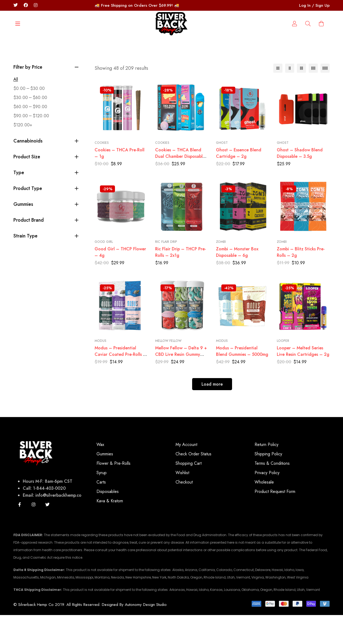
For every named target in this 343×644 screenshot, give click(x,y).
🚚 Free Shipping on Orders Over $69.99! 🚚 (137, 5)
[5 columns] (325, 97)
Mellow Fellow (168, 370)
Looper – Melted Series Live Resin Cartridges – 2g (303, 380)
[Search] (25, 58)
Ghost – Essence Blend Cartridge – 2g (239, 182)
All (16, 108)
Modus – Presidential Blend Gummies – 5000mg (242, 380)
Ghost (222, 172)
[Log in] (308, 58)
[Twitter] (16, 5)
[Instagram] (33, 533)
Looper (283, 370)
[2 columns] (290, 97)
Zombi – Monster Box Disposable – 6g (237, 281)
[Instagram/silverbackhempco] (36, 5)
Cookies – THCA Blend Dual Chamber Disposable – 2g (180, 186)
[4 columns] (313, 97)
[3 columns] (301, 97)
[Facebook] (26, 5)
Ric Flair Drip (166, 271)
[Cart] (321, 58)
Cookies (102, 172)
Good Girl (104, 271)
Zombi (221, 271)
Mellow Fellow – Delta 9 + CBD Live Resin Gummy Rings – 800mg (181, 383)
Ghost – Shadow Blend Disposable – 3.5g (300, 182)
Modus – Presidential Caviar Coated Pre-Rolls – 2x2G (120, 383)
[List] (278, 97)
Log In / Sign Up (314, 5)
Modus (100, 370)
